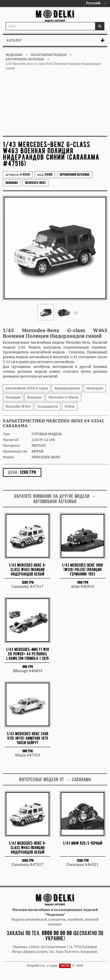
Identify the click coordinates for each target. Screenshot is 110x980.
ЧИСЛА (65, 966)
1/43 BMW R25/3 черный (83, 843)
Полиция (13, 397)
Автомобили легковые (75, 175)
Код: (45, 175)
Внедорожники (67, 388)
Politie (70, 406)
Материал (11, 446)
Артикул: (18, 175)
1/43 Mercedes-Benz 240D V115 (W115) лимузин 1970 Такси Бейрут (28, 738)
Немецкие (95, 388)
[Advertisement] (55, 105)
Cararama (12, 183)
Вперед (76, 313)
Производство (15, 451)
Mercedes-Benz (35, 183)
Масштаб (11, 440)
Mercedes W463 (18, 406)
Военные (34, 397)
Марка (8, 457)
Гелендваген (48, 406)
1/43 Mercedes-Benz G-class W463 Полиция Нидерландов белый (27, 569)
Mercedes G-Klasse (63, 397)
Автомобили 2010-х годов (27, 388)
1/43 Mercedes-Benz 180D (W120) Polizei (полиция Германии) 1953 (82, 569)
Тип (6, 434)
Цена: (13, 472)
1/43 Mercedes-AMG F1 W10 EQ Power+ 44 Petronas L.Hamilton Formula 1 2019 (27, 654)
